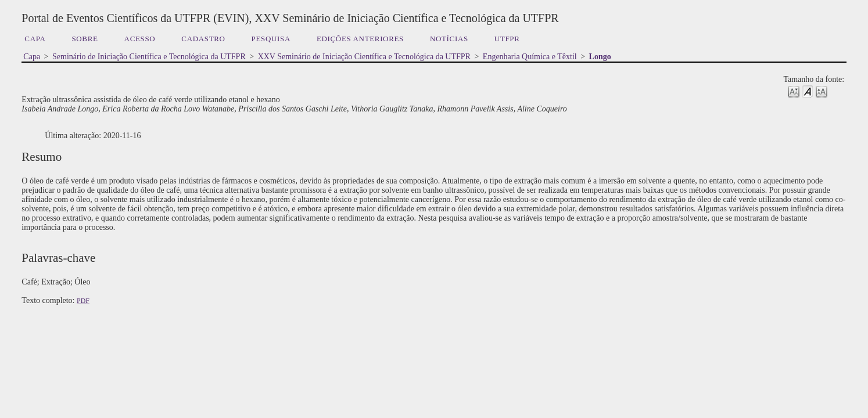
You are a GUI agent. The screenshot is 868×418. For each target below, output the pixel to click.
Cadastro (203, 39)
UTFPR (507, 39)
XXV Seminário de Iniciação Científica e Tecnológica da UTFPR (364, 57)
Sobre (85, 39)
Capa (35, 39)
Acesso (140, 39)
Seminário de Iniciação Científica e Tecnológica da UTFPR (149, 57)
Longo (600, 57)
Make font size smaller (794, 91)
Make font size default (808, 91)
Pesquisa (271, 39)
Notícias (449, 39)
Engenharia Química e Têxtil (530, 57)
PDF (83, 301)
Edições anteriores (360, 39)
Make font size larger (822, 91)
